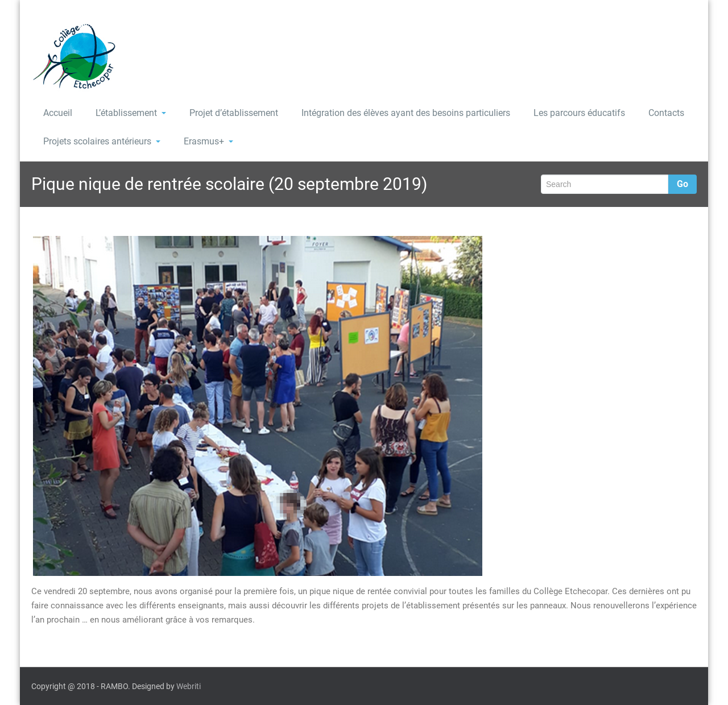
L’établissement (131, 113)
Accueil (58, 113)
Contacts (666, 113)
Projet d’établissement (234, 113)
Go (682, 184)
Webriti (189, 686)
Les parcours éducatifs (579, 113)
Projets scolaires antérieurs (102, 141)
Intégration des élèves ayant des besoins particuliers (406, 113)
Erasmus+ (208, 141)
